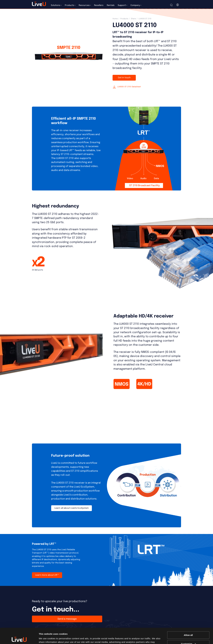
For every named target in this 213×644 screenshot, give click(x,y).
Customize (188, 628)
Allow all (188, 619)
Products (124, 19)
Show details (46, 638)
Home (115, 19)
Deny (188, 637)
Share (133, 19)
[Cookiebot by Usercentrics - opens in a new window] (19, 638)
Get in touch (124, 78)
